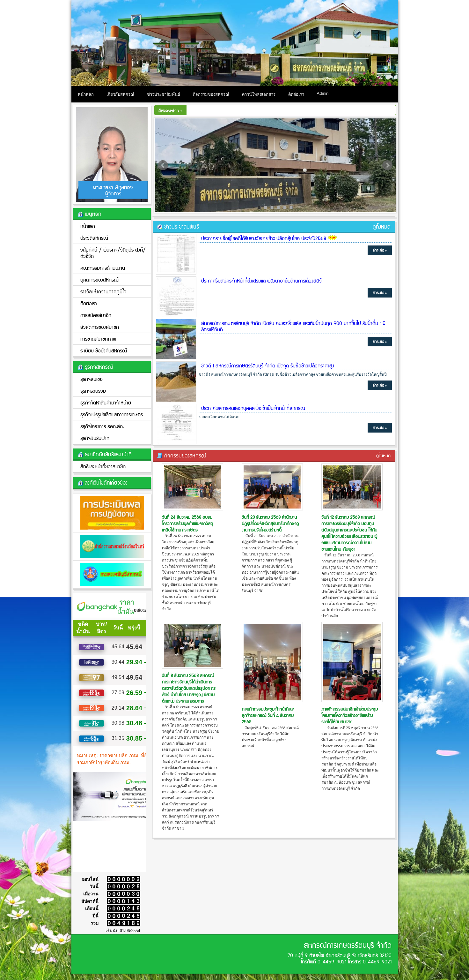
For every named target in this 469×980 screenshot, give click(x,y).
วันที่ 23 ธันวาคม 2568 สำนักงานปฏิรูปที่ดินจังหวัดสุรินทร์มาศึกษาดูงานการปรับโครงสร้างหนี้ (270, 523)
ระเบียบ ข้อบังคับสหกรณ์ (104, 350)
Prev (163, 165)
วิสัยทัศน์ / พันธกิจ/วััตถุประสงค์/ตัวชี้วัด (113, 253)
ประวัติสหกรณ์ (94, 238)
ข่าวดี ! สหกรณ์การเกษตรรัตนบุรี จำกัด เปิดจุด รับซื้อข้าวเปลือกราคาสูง (268, 365)
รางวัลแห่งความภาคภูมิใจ (103, 291)
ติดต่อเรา (296, 94)
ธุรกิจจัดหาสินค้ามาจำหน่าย (106, 402)
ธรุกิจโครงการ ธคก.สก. (102, 426)
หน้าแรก (88, 226)
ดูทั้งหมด (382, 226)
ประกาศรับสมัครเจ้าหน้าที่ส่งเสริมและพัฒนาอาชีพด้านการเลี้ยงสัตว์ (261, 280)
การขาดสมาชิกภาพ (98, 339)
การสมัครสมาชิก (96, 315)
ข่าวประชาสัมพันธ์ (164, 94)
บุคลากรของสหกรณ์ (99, 279)
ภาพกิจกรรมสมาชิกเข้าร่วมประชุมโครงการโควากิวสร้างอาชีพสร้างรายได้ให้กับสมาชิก (350, 715)
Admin (323, 93)
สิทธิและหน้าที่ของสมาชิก (103, 466)
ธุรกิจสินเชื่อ (92, 379)
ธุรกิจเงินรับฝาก (95, 438)
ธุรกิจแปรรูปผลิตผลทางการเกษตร (112, 414)
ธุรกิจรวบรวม (93, 391)
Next (387, 165)
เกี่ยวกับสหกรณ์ (120, 94)
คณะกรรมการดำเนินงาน (103, 268)
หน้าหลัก (86, 94)
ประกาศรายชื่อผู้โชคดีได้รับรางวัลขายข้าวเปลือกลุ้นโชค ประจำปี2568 (264, 238)
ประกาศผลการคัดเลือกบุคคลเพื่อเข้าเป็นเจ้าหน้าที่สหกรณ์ (253, 408)
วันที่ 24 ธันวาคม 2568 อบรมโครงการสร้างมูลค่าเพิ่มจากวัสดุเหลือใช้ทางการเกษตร (187, 523)
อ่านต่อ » (380, 250)
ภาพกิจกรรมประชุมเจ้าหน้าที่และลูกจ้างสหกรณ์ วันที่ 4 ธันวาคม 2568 (268, 715)
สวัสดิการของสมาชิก (100, 327)
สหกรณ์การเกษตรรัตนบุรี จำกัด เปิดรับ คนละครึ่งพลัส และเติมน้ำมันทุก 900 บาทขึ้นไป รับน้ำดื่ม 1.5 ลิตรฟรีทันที (293, 326)
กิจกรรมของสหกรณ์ (211, 94)
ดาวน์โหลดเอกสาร (259, 94)
